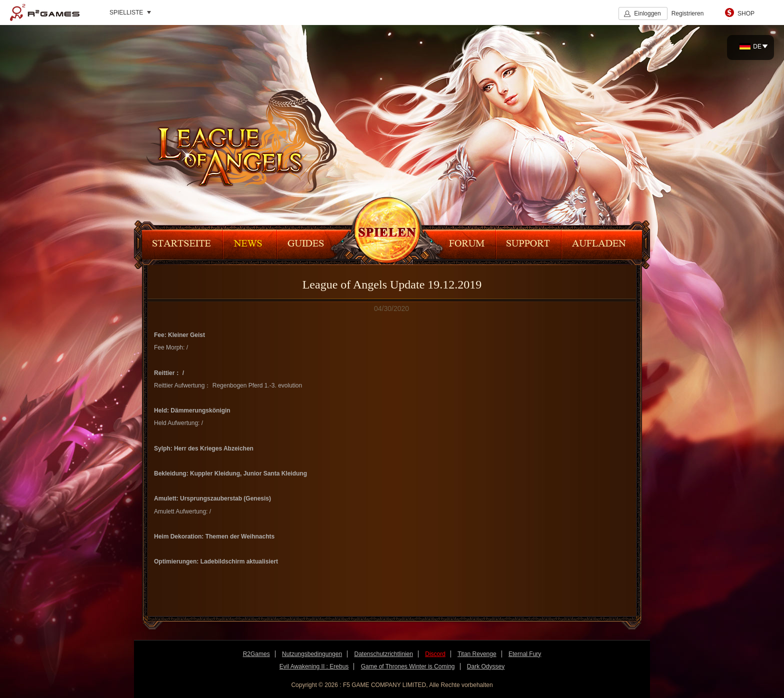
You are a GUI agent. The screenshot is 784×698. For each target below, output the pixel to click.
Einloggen (647, 13)
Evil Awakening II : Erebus (314, 666)
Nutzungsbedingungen (312, 654)
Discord (435, 654)
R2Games (45, 12)
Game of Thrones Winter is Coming (408, 666)
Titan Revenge (477, 654)
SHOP (746, 13)
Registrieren (688, 13)
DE (750, 46)
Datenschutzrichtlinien (383, 654)
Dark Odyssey (486, 666)
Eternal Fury (525, 654)
